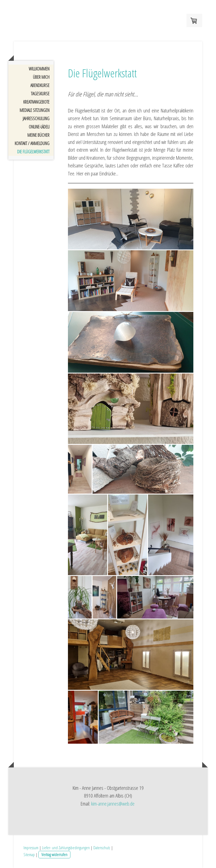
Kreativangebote (36, 102)
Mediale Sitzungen (35, 110)
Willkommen (39, 69)
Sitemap (29, 854)
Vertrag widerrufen (54, 854)
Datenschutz (102, 848)
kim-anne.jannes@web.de (113, 804)
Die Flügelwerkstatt (33, 152)
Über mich (41, 77)
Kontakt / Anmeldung (32, 143)
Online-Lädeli (39, 127)
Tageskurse (40, 94)
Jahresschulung (36, 119)
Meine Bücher (38, 135)
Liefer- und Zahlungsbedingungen (66, 848)
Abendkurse (40, 85)
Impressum (31, 848)
